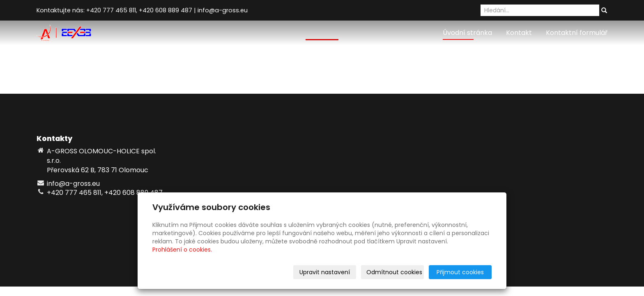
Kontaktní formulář (577, 33)
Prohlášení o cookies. (182, 250)
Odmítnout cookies (394, 272)
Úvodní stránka (467, 33)
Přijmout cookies (460, 272)
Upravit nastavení (325, 272)
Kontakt (519, 33)
